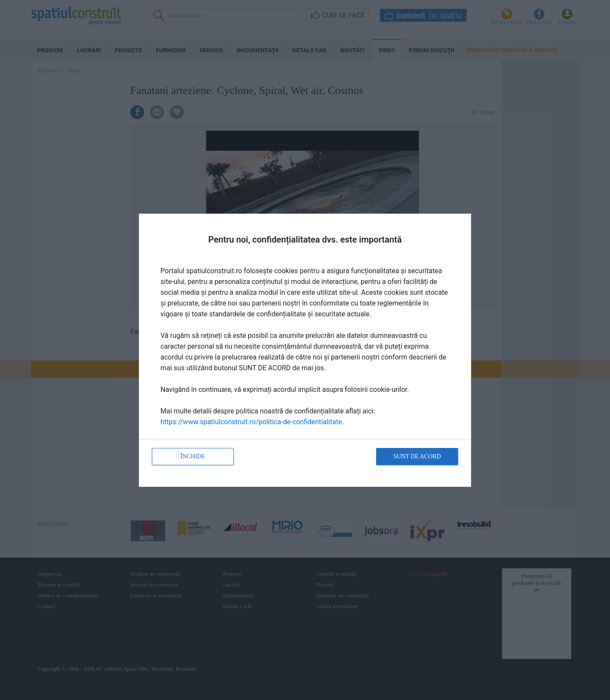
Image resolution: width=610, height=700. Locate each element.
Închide (193, 456)
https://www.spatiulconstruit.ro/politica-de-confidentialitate (251, 422)
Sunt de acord (417, 456)
